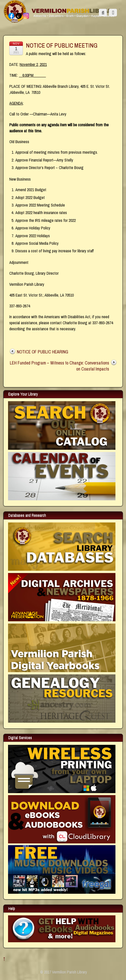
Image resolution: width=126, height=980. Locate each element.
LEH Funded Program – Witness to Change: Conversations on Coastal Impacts (59, 366)
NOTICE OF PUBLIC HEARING (43, 352)
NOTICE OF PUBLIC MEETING (62, 45)
